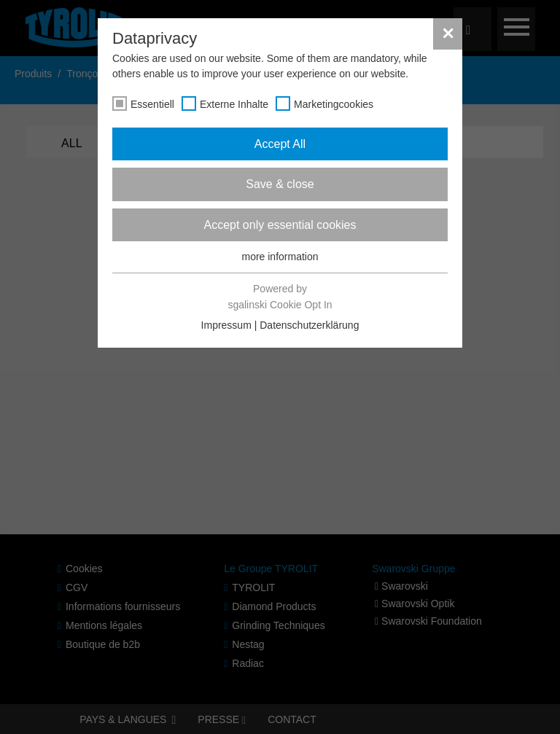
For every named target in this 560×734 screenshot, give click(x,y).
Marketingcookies (334, 104)
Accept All (280, 144)
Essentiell (152, 104)
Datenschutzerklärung (309, 325)
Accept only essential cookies (280, 225)
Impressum (226, 325)
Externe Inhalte (234, 104)
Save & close (280, 184)
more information (280, 257)
